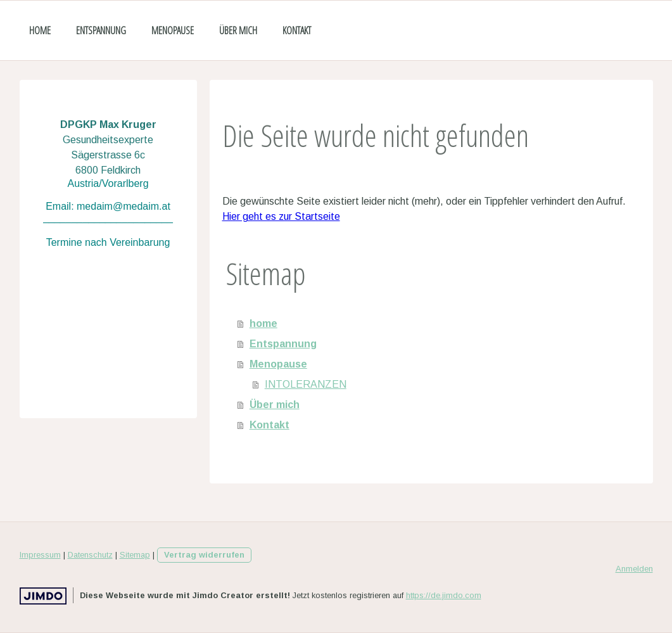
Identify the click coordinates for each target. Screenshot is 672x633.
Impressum (40, 555)
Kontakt (297, 30)
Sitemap (135, 555)
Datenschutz (90, 555)
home (40, 30)
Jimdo (43, 596)
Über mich (238, 30)
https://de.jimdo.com (444, 595)
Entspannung (101, 30)
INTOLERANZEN (306, 384)
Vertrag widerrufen (204, 555)
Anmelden (634, 569)
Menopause (173, 30)
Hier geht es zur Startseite (281, 216)
